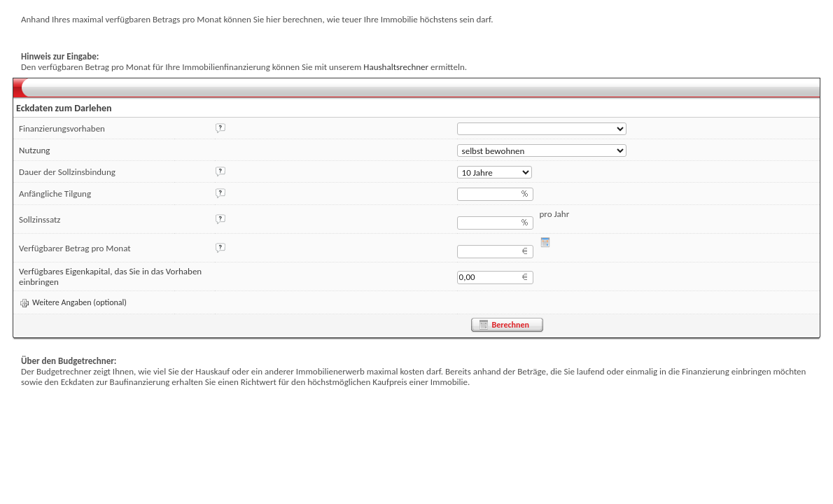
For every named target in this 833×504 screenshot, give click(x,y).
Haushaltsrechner (396, 67)
